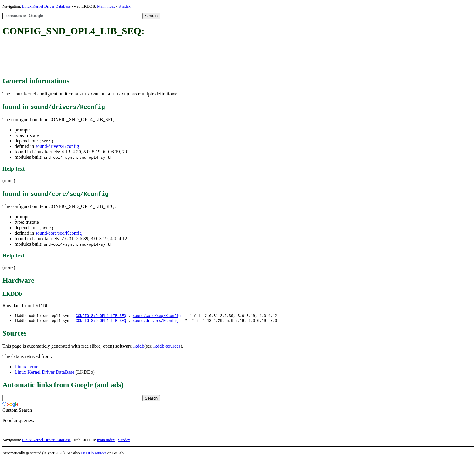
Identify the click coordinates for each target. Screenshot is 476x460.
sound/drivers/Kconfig (57, 146)
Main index (106, 6)
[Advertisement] (113, 57)
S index (124, 6)
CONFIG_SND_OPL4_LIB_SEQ (101, 316)
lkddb (139, 347)
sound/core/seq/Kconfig (58, 233)
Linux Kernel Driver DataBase (46, 6)
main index (106, 440)
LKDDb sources (94, 453)
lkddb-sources (167, 347)
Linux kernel (27, 367)
